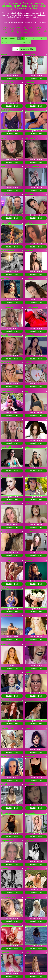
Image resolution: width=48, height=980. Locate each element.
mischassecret (30, 110)
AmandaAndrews (7, 251)
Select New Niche (27, 49)
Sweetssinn (29, 700)
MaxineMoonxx (7, 335)
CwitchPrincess (7, 392)
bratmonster (30, 251)
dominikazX (5, 868)
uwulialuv (29, 925)
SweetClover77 (7, 194)
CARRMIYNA (30, 868)
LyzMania (28, 476)
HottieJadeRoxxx (31, 139)
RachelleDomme (7, 756)
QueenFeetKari (7, 616)
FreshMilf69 (5, 644)
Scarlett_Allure (7, 110)
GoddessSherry (7, 307)
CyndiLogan (29, 278)
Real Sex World (31, 30)
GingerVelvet (6, 813)
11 (15, 42)
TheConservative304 (9, 897)
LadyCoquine (6, 588)
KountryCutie (6, 531)
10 (11, 42)
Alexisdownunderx (32, 167)
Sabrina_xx (5, 55)
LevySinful (29, 363)
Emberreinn (29, 82)
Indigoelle (29, 447)
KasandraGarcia (7, 925)
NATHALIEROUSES (8, 729)
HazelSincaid (6, 447)
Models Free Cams (19, 30)
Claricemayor (30, 897)
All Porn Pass (25, 30)
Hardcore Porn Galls (38, 30)
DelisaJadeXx (6, 700)
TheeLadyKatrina (7, 476)
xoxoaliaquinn (30, 813)
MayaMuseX (29, 841)
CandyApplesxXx (31, 307)
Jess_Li (4, 784)
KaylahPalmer (6, 363)
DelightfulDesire (7, 841)
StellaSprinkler (30, 756)
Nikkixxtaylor (6, 504)
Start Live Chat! (12, 78)
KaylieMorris (30, 223)
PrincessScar (30, 729)
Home (16, 49)
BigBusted (5, 419)
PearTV (28, 504)
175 (24, 42)
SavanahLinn (30, 55)
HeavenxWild (6, 223)
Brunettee (29, 588)
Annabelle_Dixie (7, 82)
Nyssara (28, 953)
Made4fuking (30, 784)
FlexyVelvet (5, 278)
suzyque (4, 139)
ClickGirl (4, 672)
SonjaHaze (5, 953)
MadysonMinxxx (31, 644)
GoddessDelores (31, 531)
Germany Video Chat (5, 30)
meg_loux (29, 392)
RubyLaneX (29, 335)
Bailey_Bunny (6, 167)
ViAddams (29, 194)
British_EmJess (7, 560)
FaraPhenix (29, 672)
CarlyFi (28, 419)
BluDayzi (28, 616)
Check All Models (9, 38)
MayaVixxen (29, 560)
